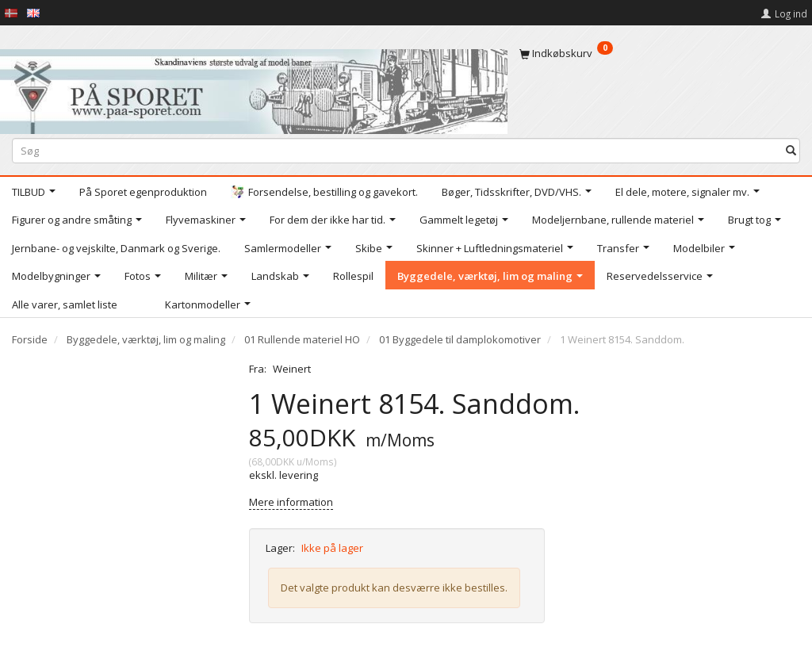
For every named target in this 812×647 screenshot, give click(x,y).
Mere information (291, 502)
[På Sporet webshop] (254, 88)
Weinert (292, 369)
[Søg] (791, 150)
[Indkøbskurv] (660, 53)
